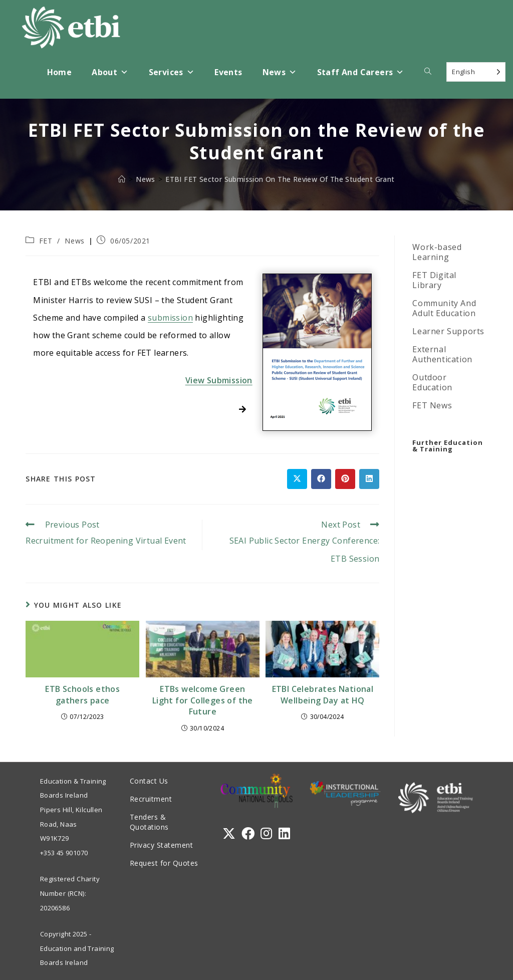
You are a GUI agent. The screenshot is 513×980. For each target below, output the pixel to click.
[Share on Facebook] (321, 479)
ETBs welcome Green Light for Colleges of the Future (203, 700)
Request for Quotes (164, 863)
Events (228, 72)
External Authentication (442, 354)
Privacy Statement (162, 845)
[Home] (122, 179)
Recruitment (151, 799)
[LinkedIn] (284, 833)
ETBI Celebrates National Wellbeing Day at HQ (323, 694)
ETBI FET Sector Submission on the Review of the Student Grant (280, 179)
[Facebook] (248, 833)
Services (172, 72)
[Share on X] (297, 479)
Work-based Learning (437, 252)
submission (170, 318)
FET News (432, 405)
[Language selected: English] (476, 72)
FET (46, 241)
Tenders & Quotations (149, 822)
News (280, 72)
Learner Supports (448, 331)
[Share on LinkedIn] (369, 479)
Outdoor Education (432, 382)
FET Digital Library (434, 280)
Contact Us (149, 781)
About (110, 72)
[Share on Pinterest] (345, 479)
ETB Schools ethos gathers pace (82, 694)
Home (60, 72)
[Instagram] (266, 833)
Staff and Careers (361, 72)
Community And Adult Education (444, 308)
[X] (229, 833)
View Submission (219, 380)
